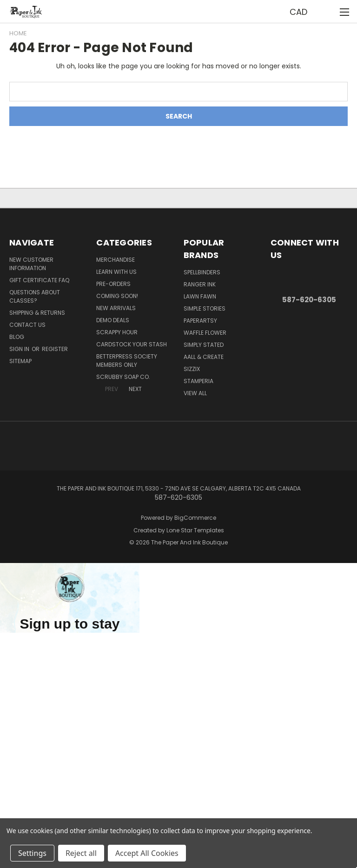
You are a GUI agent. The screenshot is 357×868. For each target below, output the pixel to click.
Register (55, 349)
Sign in (20, 349)
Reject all (81, 853)
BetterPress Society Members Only (127, 361)
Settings (32, 853)
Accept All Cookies (147, 853)
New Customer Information (31, 264)
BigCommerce (195, 518)
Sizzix (192, 369)
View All (195, 393)
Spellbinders (202, 272)
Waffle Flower (205, 333)
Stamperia (198, 381)
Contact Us (27, 325)
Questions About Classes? (35, 296)
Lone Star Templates (195, 530)
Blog (17, 337)
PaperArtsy (200, 321)
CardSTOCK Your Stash (132, 344)
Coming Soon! (117, 296)
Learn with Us (116, 272)
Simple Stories (205, 308)
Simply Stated (204, 345)
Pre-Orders (113, 284)
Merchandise (116, 260)
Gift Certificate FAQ (39, 280)
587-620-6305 (309, 300)
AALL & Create (204, 357)
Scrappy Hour (117, 332)
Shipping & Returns (37, 313)
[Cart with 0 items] (327, 12)
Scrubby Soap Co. (123, 377)
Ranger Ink (200, 284)
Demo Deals (113, 320)
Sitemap (20, 361)
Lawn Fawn (200, 296)
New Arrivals (116, 308)
